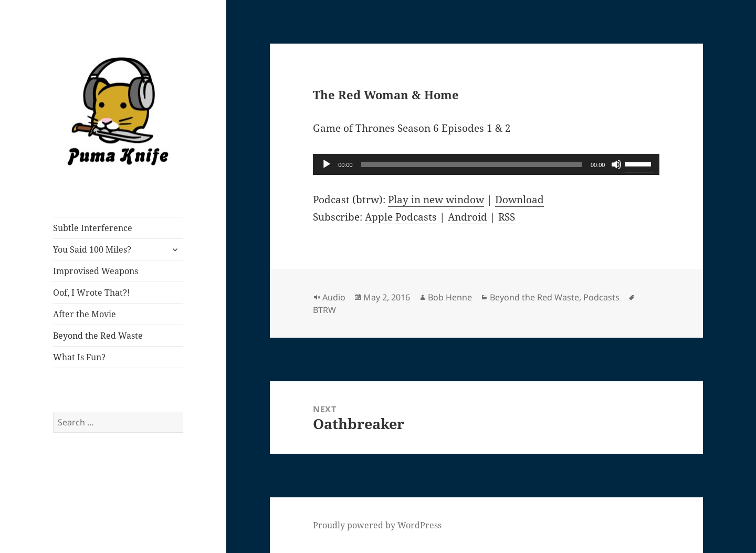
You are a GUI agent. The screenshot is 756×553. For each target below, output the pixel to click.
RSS (507, 217)
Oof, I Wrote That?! (91, 293)
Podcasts (601, 297)
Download (519, 200)
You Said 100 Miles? (92, 249)
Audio (334, 297)
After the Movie (85, 314)
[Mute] (616, 164)
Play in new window (436, 200)
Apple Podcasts (401, 217)
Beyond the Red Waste (98, 336)
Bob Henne (450, 297)
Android (468, 217)
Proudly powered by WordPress (377, 525)
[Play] (327, 164)
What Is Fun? (79, 357)
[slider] (472, 164)
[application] (486, 164)
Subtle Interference (93, 228)
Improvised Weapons (96, 271)
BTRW (324, 310)
